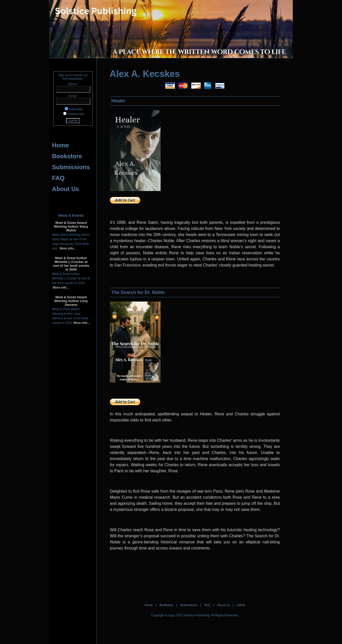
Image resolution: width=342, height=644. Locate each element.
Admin (241, 605)
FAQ (58, 178)
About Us (66, 189)
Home (61, 145)
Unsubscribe (76, 114)
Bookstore (67, 156)
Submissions (71, 167)
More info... (67, 248)
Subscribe (75, 109)
